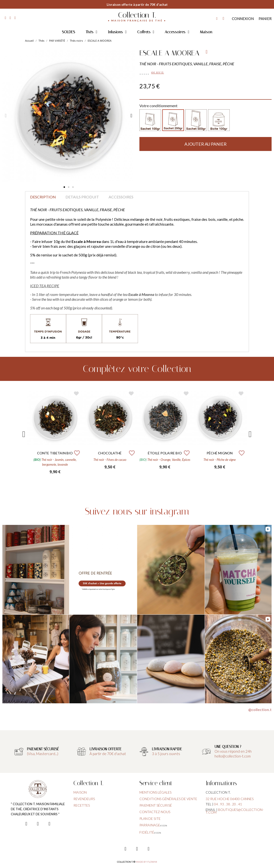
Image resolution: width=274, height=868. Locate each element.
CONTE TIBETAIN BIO (55, 453)
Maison (206, 32)
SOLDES (68, 32)
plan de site (150, 819)
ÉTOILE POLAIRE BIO (165, 453)
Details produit (82, 197)
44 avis (158, 72)
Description (43, 197)
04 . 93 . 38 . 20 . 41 (228, 804)
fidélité (147, 832)
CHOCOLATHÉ (110, 453)
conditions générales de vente (168, 799)
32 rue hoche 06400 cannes (230, 799)
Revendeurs (84, 799)
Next (250, 434)
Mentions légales (155, 792)
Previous (24, 434)
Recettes (82, 805)
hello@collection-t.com (233, 756)
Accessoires (177, 32)
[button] (64, 187)
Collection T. (137, 15)
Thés (91, 32)
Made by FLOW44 (146, 862)
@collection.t (260, 709)
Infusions (117, 32)
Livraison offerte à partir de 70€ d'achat (137, 5)
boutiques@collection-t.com (235, 811)
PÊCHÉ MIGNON (220, 453)
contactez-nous (155, 812)
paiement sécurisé (156, 805)
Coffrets (146, 32)
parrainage (150, 825)
